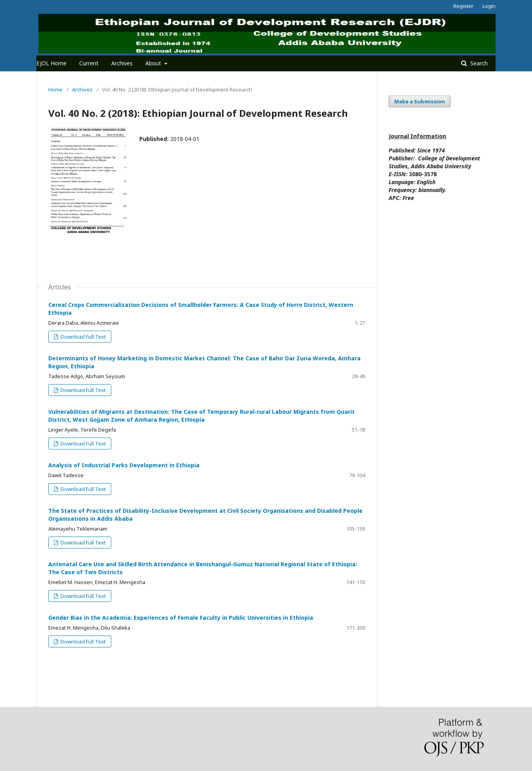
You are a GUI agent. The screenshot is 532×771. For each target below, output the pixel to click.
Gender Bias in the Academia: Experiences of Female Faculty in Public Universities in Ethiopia (181, 618)
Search (478, 63)
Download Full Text (83, 337)
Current (89, 63)
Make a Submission (420, 101)
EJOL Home (51, 63)
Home (55, 89)
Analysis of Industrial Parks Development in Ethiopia (124, 465)
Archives (122, 63)
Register (463, 6)
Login (489, 6)
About (154, 63)
